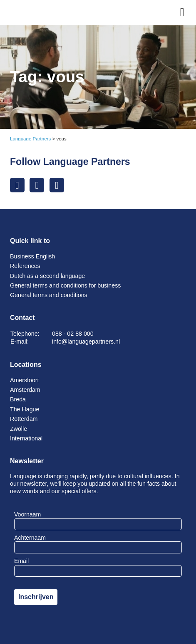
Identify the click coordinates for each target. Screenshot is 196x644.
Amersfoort (25, 380)
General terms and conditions (49, 295)
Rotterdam (24, 419)
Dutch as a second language (47, 276)
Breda (18, 399)
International (26, 438)
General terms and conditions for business (65, 285)
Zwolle (19, 429)
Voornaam (27, 514)
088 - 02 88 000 (73, 334)
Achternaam (30, 538)
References (25, 266)
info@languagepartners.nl (86, 342)
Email (21, 561)
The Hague (25, 409)
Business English (32, 256)
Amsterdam (25, 390)
